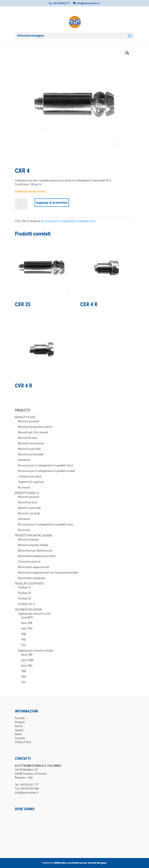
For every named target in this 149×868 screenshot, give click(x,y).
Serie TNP (27, 623)
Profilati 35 (24, 599)
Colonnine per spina (30, 476)
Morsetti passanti (29, 421)
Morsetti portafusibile (31, 454)
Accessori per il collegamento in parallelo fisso (68, 221)
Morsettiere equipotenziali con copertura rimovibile (48, 573)
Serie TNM (27, 660)
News (18, 734)
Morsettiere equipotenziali (34, 567)
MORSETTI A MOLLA (27, 493)
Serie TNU (27, 629)
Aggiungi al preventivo (52, 203)
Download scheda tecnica (30, 191)
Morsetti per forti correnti (33, 432)
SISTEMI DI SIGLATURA (28, 610)
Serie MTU (27, 618)
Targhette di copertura (31, 482)
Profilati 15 (24, 588)
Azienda (20, 718)
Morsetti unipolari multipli (33, 545)
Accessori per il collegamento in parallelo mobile (47, 471)
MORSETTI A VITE (25, 417)
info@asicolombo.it (27, 793)
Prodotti (20, 722)
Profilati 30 (24, 593)
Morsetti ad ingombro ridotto (35, 427)
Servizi (19, 726)
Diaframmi (24, 460)
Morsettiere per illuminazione (35, 551)
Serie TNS (27, 666)
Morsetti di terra (28, 438)
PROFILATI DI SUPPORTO (29, 584)
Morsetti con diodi (29, 513)
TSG (24, 645)
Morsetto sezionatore (31, 443)
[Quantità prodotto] (21, 204)
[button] (127, 53)
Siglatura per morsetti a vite (34, 614)
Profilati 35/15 (27, 604)
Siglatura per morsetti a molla (35, 651)
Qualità (19, 730)
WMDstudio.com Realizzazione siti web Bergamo (81, 863)
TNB (24, 634)
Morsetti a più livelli (29, 449)
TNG (24, 640)
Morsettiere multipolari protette (37, 556)
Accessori (24, 487)
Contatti (20, 738)
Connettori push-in (29, 562)
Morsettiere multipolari (32, 578)
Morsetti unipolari (28, 540)
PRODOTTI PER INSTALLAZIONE (34, 535)
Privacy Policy (23, 742)
